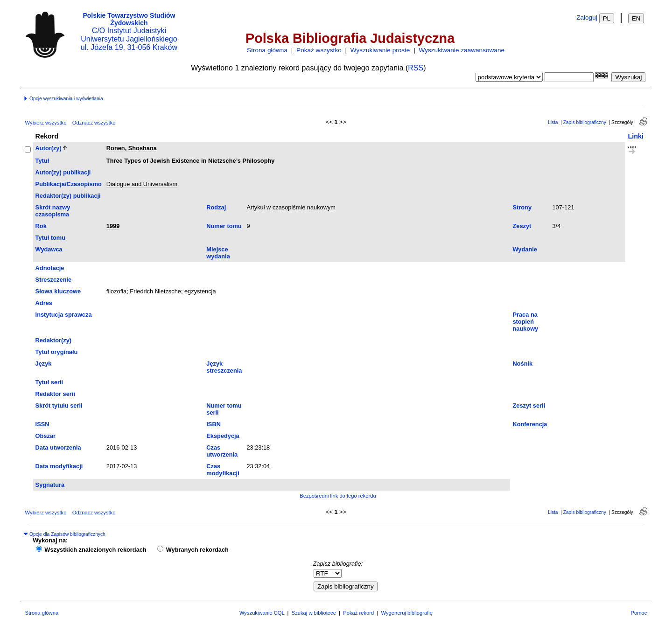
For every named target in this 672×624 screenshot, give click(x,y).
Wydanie (525, 249)
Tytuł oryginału (57, 352)
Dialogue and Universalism (142, 184)
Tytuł (42, 161)
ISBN (213, 424)
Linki (636, 136)
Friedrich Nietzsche (155, 291)
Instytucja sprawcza (64, 315)
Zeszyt (522, 226)
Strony (522, 207)
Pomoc (639, 613)
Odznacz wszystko (94, 123)
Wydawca (49, 249)
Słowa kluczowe (58, 291)
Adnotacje (50, 268)
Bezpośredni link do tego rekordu (338, 496)
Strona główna (267, 50)
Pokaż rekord (358, 613)
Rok (41, 226)
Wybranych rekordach (197, 550)
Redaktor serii (55, 394)
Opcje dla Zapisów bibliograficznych (64, 534)
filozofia (116, 291)
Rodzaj (216, 207)
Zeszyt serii (529, 406)
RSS (416, 68)
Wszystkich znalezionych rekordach (95, 550)
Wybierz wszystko (46, 123)
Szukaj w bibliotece (314, 613)
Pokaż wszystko (319, 50)
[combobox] (569, 77)
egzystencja (200, 291)
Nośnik (522, 364)
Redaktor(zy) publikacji (68, 196)
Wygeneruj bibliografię (407, 613)
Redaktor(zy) (54, 340)
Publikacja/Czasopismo (69, 184)
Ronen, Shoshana (132, 148)
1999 (113, 226)
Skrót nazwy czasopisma (53, 211)
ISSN (42, 424)
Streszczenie (54, 280)
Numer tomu (224, 226)
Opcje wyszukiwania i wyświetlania (63, 99)
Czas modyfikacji (223, 470)
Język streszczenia (224, 367)
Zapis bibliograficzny (585, 122)
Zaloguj (587, 17)
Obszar (45, 436)
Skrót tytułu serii (59, 406)
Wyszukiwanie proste (380, 50)
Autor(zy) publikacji (63, 172)
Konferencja (530, 424)
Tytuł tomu (50, 238)
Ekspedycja (223, 436)
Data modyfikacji (59, 466)
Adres (44, 303)
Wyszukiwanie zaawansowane (462, 50)
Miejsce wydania (218, 253)
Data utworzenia (58, 447)
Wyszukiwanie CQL (262, 613)
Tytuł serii (49, 382)
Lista (553, 122)
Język (44, 364)
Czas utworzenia (222, 451)
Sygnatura (50, 485)
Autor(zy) (49, 148)
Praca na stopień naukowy (525, 322)
